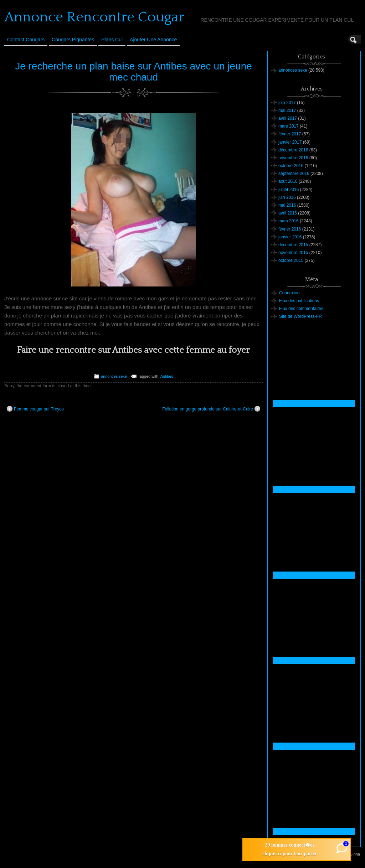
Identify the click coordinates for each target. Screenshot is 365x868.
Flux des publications (299, 301)
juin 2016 (287, 197)
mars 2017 (289, 126)
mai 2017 (287, 110)
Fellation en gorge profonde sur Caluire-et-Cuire (211, 409)
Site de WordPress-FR (300, 316)
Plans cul (112, 40)
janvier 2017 (290, 142)
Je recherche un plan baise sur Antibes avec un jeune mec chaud (133, 72)
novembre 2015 (293, 253)
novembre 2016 (293, 158)
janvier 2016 (290, 237)
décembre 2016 (293, 150)
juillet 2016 (289, 190)
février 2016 (290, 229)
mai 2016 (287, 205)
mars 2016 (289, 221)
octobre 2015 (291, 260)
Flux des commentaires (301, 309)
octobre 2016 (291, 166)
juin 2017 (287, 103)
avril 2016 (288, 213)
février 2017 (290, 134)
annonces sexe (114, 376)
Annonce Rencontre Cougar (94, 17)
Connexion (289, 293)
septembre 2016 (294, 174)
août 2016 (288, 181)
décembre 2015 (293, 245)
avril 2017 (288, 118)
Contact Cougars (26, 40)
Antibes (167, 376)
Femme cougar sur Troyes (35, 409)
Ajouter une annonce (153, 40)
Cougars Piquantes (73, 40)
